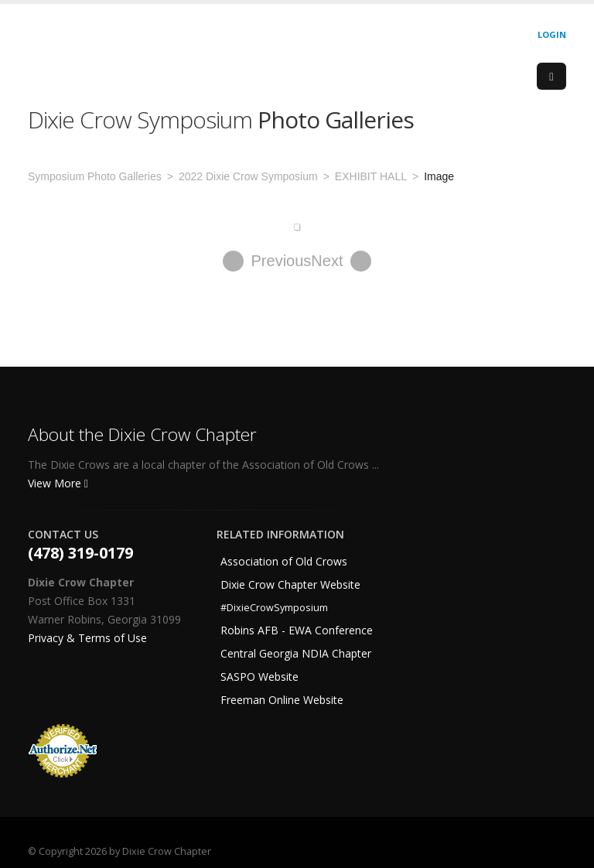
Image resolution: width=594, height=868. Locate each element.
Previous (267, 261)
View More (58, 483)
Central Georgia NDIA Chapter (296, 653)
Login (552, 34)
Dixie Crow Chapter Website (290, 584)
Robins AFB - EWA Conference (297, 630)
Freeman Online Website (282, 700)
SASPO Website (259, 677)
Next (341, 261)
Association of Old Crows (284, 561)
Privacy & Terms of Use (87, 638)
